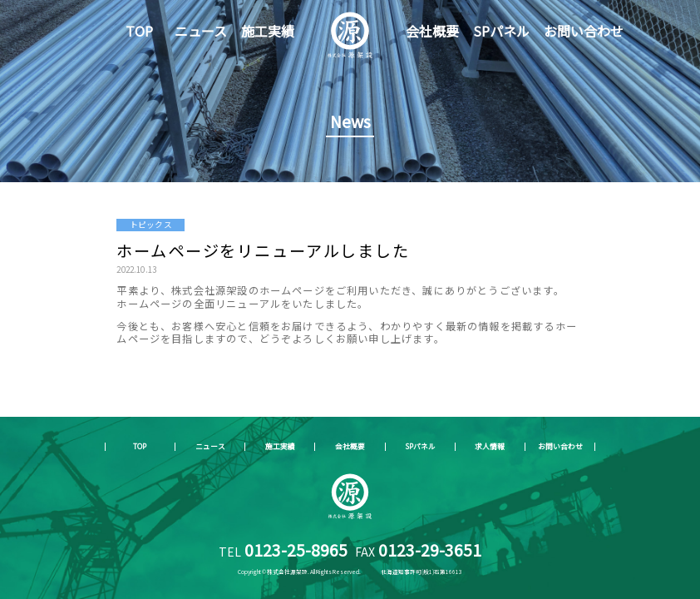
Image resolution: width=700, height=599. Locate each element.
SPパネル (501, 31)
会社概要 (432, 31)
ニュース (201, 31)
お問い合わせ (584, 31)
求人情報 (490, 446)
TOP (139, 31)
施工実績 (268, 31)
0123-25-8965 (296, 550)
